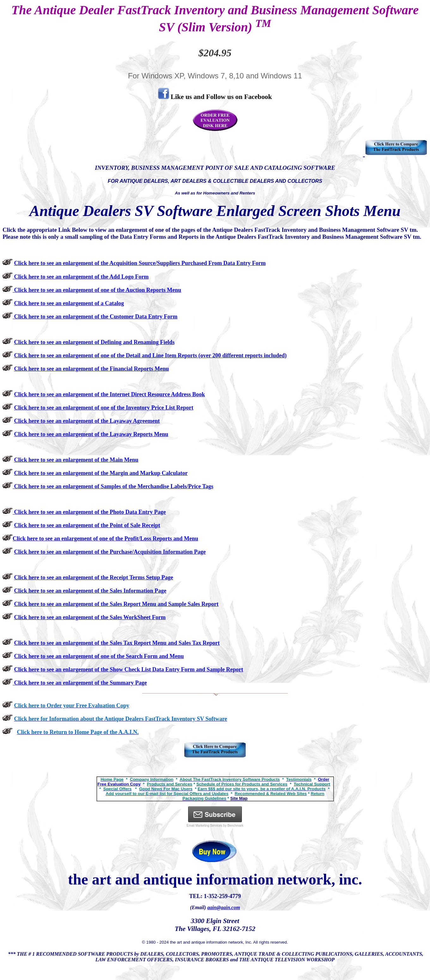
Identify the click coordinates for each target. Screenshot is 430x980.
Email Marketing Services (204, 826)
